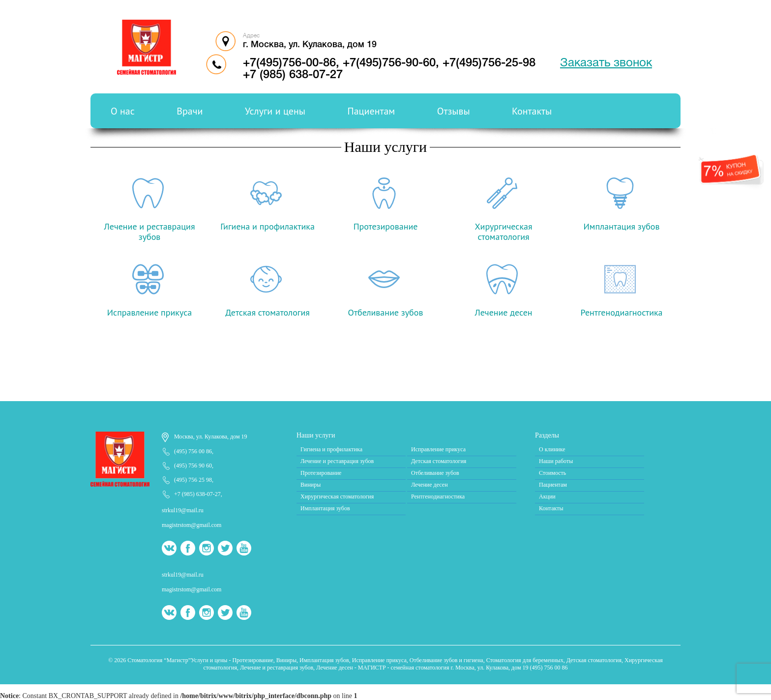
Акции (547, 496)
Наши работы (556, 461)
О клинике (552, 449)
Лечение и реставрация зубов (337, 461)
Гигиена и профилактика (331, 449)
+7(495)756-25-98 (489, 63)
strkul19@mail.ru (183, 510)
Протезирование (321, 473)
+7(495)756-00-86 (289, 63)
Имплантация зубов (325, 508)
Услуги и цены (275, 111)
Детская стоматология (439, 461)
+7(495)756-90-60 (389, 63)
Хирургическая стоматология (337, 496)
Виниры (311, 485)
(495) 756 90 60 (193, 466)
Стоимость (552, 473)
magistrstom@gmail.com (192, 525)
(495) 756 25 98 (193, 480)
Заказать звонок (606, 63)
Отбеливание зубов (435, 473)
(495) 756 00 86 (193, 451)
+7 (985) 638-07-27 (293, 75)
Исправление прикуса (438, 449)
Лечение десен (430, 485)
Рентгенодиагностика (438, 496)
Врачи (190, 111)
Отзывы (454, 111)
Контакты (532, 111)
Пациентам (371, 111)
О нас (123, 111)
